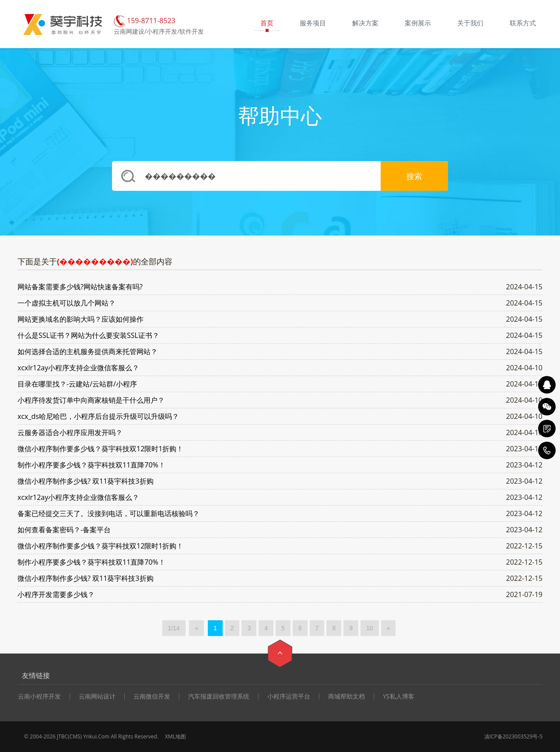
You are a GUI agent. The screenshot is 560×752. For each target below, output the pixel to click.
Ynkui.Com (96, 736)
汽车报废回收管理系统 (219, 696)
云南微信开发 (152, 696)
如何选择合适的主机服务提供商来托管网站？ (87, 351)
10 (370, 628)
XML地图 (175, 736)
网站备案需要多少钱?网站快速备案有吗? (80, 287)
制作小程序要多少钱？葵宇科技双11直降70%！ (91, 465)
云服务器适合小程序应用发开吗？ (70, 432)
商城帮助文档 (346, 696)
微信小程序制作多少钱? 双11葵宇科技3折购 (86, 481)
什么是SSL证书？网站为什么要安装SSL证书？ (88, 335)
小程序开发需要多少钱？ (56, 594)
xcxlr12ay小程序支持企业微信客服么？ (78, 368)
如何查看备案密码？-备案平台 (64, 530)
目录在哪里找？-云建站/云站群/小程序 (77, 384)
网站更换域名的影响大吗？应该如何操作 (80, 319)
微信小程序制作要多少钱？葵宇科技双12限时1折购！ (100, 449)
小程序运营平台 (289, 696)
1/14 (174, 628)
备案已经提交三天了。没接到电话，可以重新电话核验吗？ (108, 513)
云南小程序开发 (39, 696)
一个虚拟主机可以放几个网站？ (66, 303)
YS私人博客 (399, 696)
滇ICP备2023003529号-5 (513, 736)
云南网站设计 (97, 696)
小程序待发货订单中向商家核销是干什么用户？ (91, 400)
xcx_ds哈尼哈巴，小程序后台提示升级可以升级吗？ (98, 416)
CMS (75, 736)
